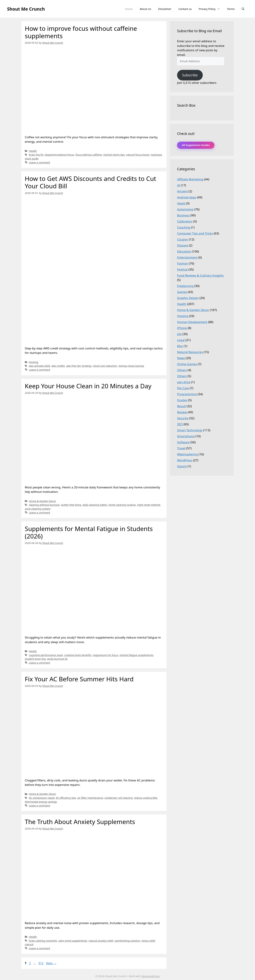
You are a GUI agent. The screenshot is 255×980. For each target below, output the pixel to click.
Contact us (185, 9)
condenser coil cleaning (119, 798)
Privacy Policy (211, 9)
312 (41, 963)
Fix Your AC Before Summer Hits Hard (79, 679)
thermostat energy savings (41, 802)
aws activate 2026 (39, 366)
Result (181, 406)
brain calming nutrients (43, 941)
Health (33, 151)
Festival (182, 269)
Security (183, 418)
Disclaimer (165, 9)
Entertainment (187, 257)
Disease (183, 245)
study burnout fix (57, 659)
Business (183, 215)
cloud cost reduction (105, 366)
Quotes (182, 400)
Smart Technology (190, 430)
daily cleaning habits (95, 505)
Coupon (183, 239)
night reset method (149, 505)
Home (129, 9)
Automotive (185, 209)
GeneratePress (151, 976)
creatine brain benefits (78, 655)
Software (183, 442)
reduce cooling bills (146, 798)
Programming (187, 394)
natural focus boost (138, 155)
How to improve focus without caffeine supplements (81, 32)
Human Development (192, 322)
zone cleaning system (38, 509)
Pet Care (183, 388)
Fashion (183, 263)
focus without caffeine (89, 155)
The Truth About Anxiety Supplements (80, 822)
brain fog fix (36, 155)
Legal (181, 340)
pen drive (184, 382)
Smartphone (186, 436)
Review (182, 412)
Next (51, 963)
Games (182, 292)
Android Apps (187, 197)
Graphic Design (188, 298)
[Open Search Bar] (243, 9)
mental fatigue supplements (136, 655)
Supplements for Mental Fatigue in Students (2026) (89, 532)
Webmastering (187, 454)
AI (179, 185)
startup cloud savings (131, 366)
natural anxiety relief (101, 941)
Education (184, 251)
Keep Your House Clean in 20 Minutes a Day (88, 386)
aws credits (58, 366)
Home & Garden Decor (42, 501)
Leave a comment (39, 162)
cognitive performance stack (46, 655)
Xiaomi (182, 466)
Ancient (182, 191)
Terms (231, 9)
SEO (180, 424)
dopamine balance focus (59, 155)
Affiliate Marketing (190, 179)
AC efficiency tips (66, 798)
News (181, 358)
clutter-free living (71, 505)
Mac (180, 346)
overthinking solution (127, 941)
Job (179, 334)
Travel (181, 448)
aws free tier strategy (79, 366)
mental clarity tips (114, 155)
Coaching (184, 227)
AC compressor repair (42, 798)
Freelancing (185, 286)
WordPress (185, 460)
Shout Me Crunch (26, 9)
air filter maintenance (90, 798)
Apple (181, 203)
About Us (145, 9)
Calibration (185, 221)
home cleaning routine (122, 505)
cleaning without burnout (44, 505)
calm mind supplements (73, 941)
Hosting (34, 362)
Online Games (187, 364)
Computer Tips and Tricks (195, 233)
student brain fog (35, 659)
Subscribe (190, 75)
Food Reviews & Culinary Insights (200, 275)
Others (182, 370)
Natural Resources (190, 352)
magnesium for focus (105, 655)
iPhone (182, 328)
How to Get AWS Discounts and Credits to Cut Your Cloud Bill (90, 182)
